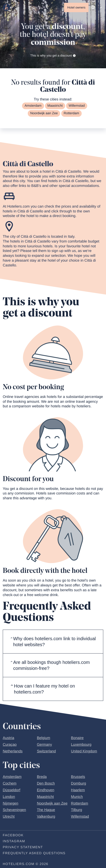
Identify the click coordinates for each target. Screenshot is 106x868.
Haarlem (78, 791)
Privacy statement (23, 848)
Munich (77, 797)
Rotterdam (71, 114)
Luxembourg (81, 745)
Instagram (14, 842)
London (9, 797)
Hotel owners (76, 7)
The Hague (46, 810)
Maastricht (55, 106)
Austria (8, 738)
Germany (45, 745)
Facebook (13, 836)
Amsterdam (33, 106)
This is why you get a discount (53, 56)
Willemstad (77, 106)
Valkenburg (46, 817)
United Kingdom (84, 752)
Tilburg (76, 810)
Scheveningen (14, 810)
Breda (42, 777)
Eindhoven (46, 791)
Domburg (78, 784)
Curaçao (10, 745)
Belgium (44, 738)
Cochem (10, 784)
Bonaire (77, 738)
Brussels (78, 777)
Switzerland (46, 752)
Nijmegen (11, 804)
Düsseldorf (11, 791)
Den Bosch (46, 784)
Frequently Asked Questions (34, 854)
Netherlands (13, 752)
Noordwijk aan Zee (44, 114)
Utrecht (9, 817)
